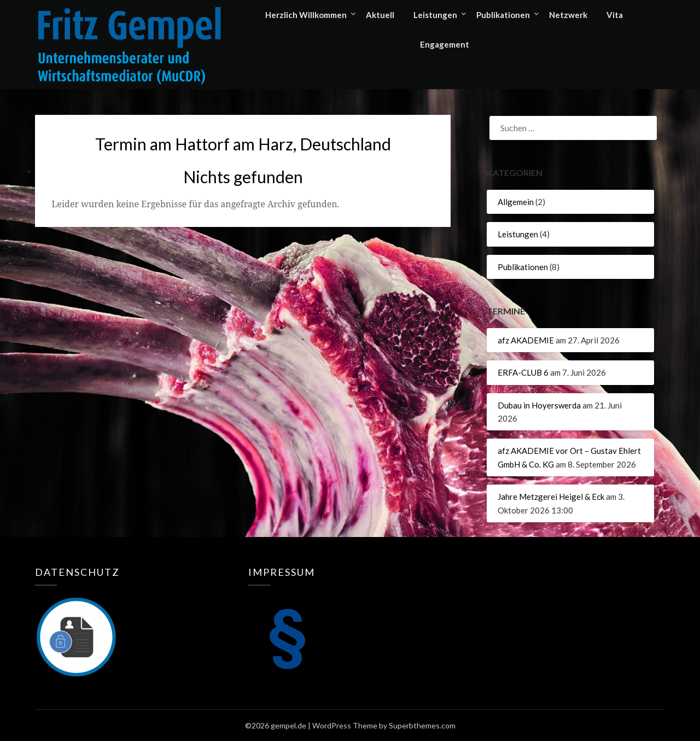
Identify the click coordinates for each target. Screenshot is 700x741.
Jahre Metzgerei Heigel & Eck (551, 497)
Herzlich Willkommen (306, 15)
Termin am (243, 144)
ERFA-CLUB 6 (523, 372)
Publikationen (503, 15)
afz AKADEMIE (526, 340)
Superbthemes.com (422, 725)
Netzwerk (568, 15)
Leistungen (435, 15)
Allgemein (516, 202)
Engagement (445, 44)
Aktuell (380, 15)
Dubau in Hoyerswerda (539, 405)
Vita (615, 15)
